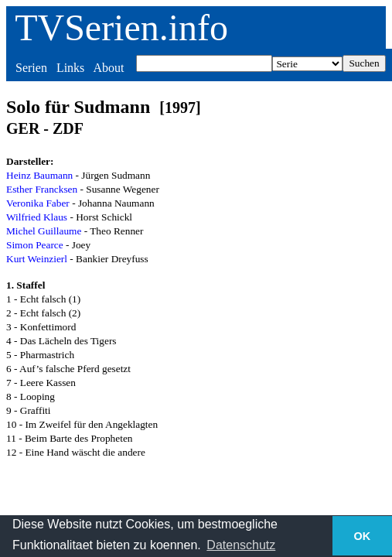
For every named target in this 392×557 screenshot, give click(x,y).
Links (70, 68)
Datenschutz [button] (241, 545)
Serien (31, 68)
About (108, 68)
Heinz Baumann (39, 175)
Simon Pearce (35, 245)
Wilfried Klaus (37, 217)
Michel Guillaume (44, 231)
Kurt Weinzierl (37, 259)
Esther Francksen (42, 189)
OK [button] (363, 536)
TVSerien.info (121, 27)
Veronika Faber (38, 203)
